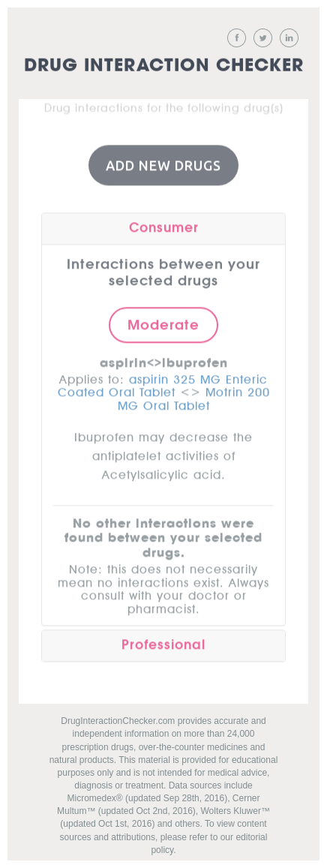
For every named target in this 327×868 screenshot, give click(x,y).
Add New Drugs (163, 164)
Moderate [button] (163, 324)
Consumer (164, 227)
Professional (163, 644)
